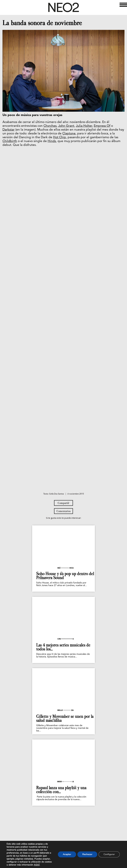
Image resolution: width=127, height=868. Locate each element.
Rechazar (87, 854)
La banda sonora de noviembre (42, 23)
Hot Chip (60, 137)
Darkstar (9, 130)
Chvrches (50, 126)
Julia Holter (84, 126)
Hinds (52, 141)
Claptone (69, 134)
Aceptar (67, 854)
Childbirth (10, 141)
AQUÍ (37, 865)
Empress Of (102, 126)
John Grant (66, 126)
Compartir (63, 503)
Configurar (109, 854)
